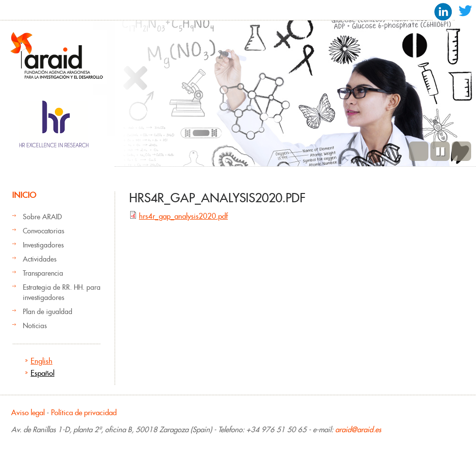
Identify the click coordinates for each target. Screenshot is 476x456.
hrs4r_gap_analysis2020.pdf (183, 216)
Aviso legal (28, 412)
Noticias (35, 326)
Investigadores (43, 245)
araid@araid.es (358, 430)
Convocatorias (43, 231)
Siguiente (461, 151)
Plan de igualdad (48, 312)
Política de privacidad (84, 412)
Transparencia (43, 273)
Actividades (40, 259)
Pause (440, 151)
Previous (419, 151)
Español (42, 373)
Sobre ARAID (42, 217)
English (42, 361)
